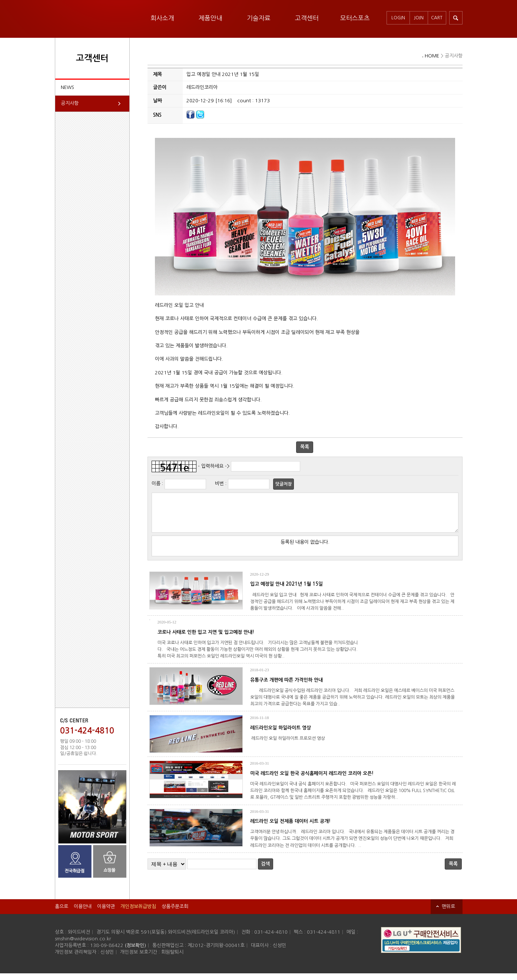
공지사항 (70, 103)
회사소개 (162, 18)
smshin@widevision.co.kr (83, 945)
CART (437, 18)
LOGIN (398, 18)
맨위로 (448, 913)
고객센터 (307, 18)
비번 (219, 484)
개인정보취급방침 (138, 913)
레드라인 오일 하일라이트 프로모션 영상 (289, 745)
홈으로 (62, 913)
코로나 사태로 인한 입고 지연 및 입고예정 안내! (206, 639)
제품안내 (211, 18)
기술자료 (259, 18)
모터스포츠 (355, 18)
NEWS (67, 87)
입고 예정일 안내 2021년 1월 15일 (286, 591)
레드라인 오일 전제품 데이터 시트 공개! (290, 828)
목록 (305, 447)
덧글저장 (284, 484)
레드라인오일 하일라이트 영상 (281, 734)
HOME (432, 56)
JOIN (419, 18)
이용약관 (106, 913)
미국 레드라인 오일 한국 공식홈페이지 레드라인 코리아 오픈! (312, 780)
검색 (265, 870)
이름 (156, 484)
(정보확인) (135, 952)
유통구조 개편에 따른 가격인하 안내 (286, 687)
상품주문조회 (175, 913)
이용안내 (83, 913)
